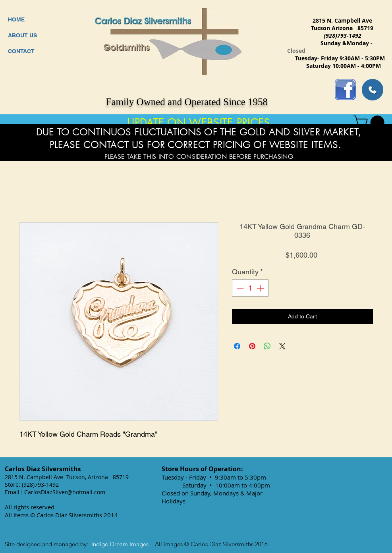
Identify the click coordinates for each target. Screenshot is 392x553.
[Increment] (261, 288)
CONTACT (21, 51)
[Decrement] (239, 288)
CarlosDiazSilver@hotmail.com (65, 492)
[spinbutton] (250, 288)
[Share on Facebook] (237, 346)
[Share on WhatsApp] (267, 346)
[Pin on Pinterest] (252, 346)
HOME (16, 19)
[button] (371, 122)
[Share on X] (282, 346)
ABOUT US (22, 35)
